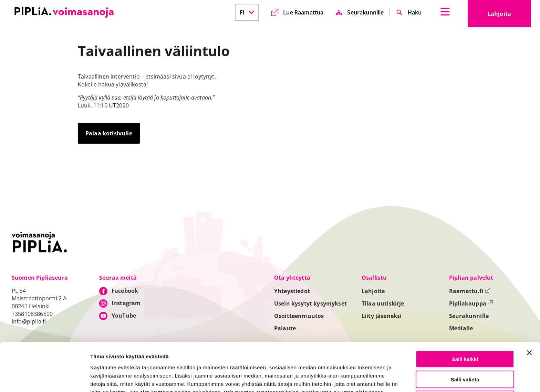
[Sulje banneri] (529, 309)
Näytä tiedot (368, 379)
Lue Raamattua (303, 12)
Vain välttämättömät (465, 355)
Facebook (125, 291)
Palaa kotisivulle (109, 133)
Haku (415, 12)
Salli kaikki (465, 315)
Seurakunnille (365, 12)
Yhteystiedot (292, 291)
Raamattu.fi (470, 291)
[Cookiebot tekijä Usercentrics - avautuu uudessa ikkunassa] (45, 379)
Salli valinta (465, 335)
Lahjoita (509, 16)
